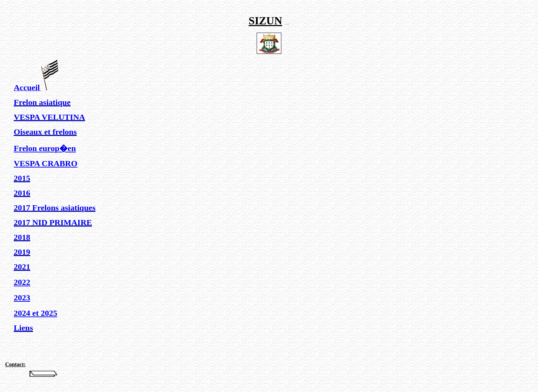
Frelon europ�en (45, 148)
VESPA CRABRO (46, 163)
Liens (23, 328)
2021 (22, 267)
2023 (22, 298)
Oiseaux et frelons (45, 132)
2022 (22, 282)
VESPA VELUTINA (49, 117)
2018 (22, 237)
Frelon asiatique (42, 102)
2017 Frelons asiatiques (55, 208)
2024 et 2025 (36, 313)
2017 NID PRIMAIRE (53, 222)
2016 (22, 193)
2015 (22, 178)
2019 (22, 252)
